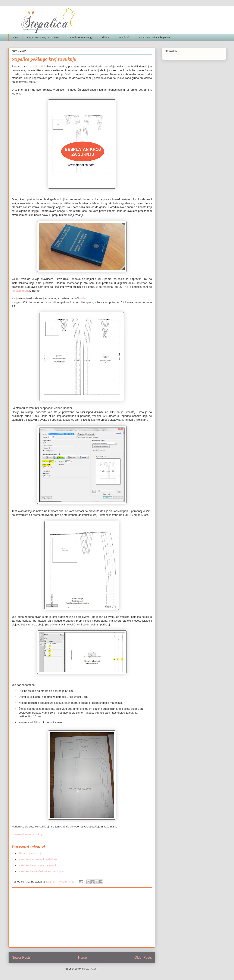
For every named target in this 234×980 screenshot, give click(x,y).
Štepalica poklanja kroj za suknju (44, 59)
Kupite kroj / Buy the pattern (43, 37)
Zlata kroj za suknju (31, 853)
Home (82, 957)
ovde (82, 298)
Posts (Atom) (90, 969)
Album (105, 37)
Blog (15, 37)
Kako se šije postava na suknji (37, 865)
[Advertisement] (82, 917)
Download (123, 37)
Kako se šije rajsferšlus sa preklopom (42, 871)
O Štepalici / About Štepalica (154, 37)
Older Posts (143, 957)
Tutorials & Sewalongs (80, 37)
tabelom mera (20, 291)
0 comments (67, 882)
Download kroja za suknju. (28, 834)
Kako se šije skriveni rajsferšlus (38, 859)
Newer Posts (21, 957)
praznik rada (36, 66)
